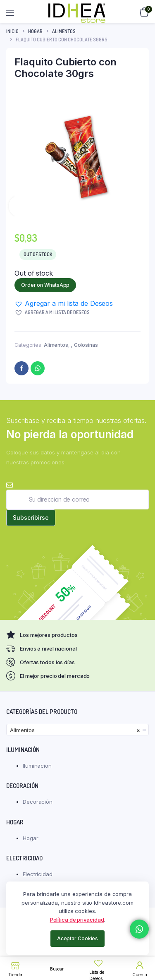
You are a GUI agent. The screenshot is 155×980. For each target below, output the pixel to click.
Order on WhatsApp (45, 285)
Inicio (12, 31)
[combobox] (77, 730)
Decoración (38, 802)
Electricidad (38, 874)
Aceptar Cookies (78, 938)
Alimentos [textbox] (75, 730)
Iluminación (37, 766)
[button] (64, 303)
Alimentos (64, 31)
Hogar (35, 31)
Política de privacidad (77, 920)
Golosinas (86, 345)
